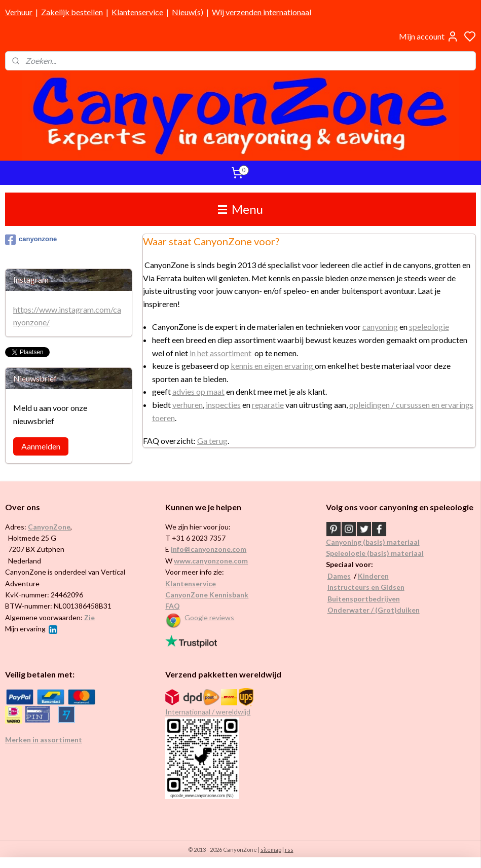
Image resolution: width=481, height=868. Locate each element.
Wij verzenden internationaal (262, 12)
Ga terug (212, 441)
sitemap (271, 850)
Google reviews (209, 617)
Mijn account (429, 36)
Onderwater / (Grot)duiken (374, 610)
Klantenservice (137, 12)
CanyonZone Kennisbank (207, 595)
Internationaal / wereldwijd (208, 712)
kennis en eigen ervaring (273, 366)
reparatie (268, 404)
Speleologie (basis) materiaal (375, 553)
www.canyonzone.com (211, 561)
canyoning (380, 327)
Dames (339, 576)
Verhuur (19, 12)
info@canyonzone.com (209, 549)
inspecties (223, 404)
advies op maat (198, 391)
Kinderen (373, 576)
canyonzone (31, 240)
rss (289, 850)
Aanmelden (41, 446)
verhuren (188, 404)
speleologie (429, 327)
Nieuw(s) (188, 12)
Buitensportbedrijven (364, 599)
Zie (89, 617)
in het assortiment (220, 352)
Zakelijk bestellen (72, 12)
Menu (240, 209)
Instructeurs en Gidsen (366, 587)
